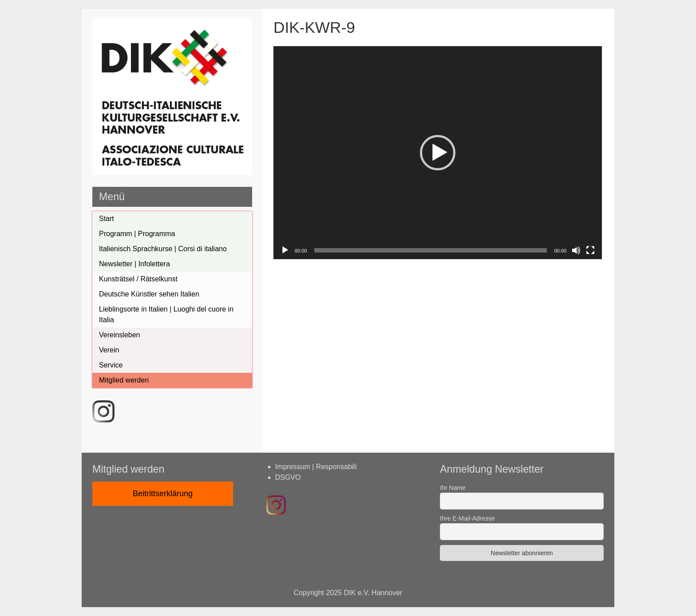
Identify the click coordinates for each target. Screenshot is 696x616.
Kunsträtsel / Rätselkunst (138, 279)
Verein (109, 350)
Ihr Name (453, 488)
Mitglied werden (124, 380)
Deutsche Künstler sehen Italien (149, 294)
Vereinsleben (120, 335)
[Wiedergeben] (285, 250)
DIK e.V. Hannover (373, 593)
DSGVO (288, 477)
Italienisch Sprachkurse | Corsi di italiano (163, 249)
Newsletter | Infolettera (134, 264)
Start (107, 219)
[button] (438, 153)
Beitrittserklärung (163, 494)
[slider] (431, 250)
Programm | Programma (137, 234)
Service (111, 365)
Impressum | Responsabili (316, 467)
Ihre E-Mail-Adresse (467, 518)
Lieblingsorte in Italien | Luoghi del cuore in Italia (166, 314)
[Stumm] (576, 250)
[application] (438, 153)
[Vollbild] (590, 250)
